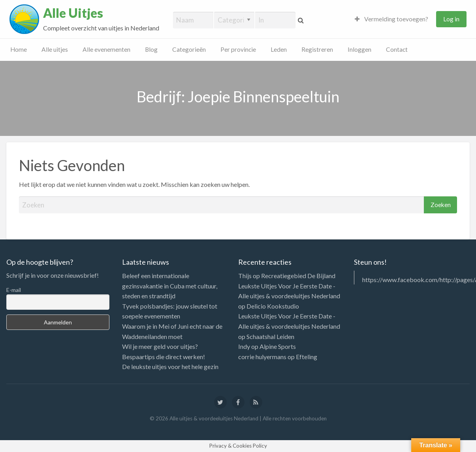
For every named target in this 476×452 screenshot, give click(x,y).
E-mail (14, 290)
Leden (279, 49)
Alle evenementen (106, 49)
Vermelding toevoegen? (391, 19)
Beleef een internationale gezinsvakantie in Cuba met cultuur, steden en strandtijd (170, 286)
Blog (151, 49)
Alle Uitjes (73, 13)
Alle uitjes (55, 49)
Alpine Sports (278, 346)
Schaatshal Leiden (270, 336)
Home (19, 49)
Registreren (317, 49)
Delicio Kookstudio (273, 306)
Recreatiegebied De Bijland (298, 276)
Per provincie (238, 49)
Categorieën (189, 49)
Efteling (307, 357)
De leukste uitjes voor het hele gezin (170, 366)
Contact (397, 49)
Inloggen (359, 49)
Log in (451, 19)
